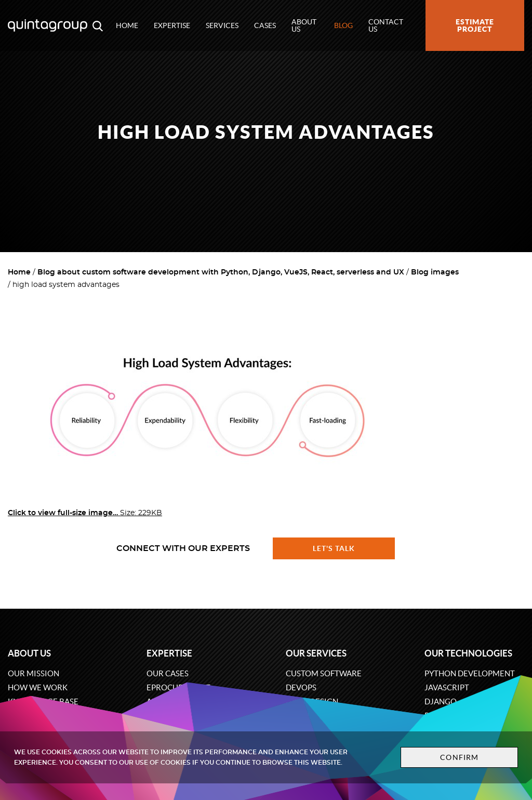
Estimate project (475, 25)
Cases (265, 25)
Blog (343, 25)
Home (127, 25)
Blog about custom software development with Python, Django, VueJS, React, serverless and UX (221, 272)
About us (304, 25)
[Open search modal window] (98, 25)
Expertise (172, 25)
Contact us (386, 25)
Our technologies (468, 653)
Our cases (168, 673)
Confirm (459, 757)
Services (222, 25)
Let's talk (334, 548)
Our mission (34, 673)
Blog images (435, 272)
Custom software (324, 673)
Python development (470, 673)
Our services (316, 653)
